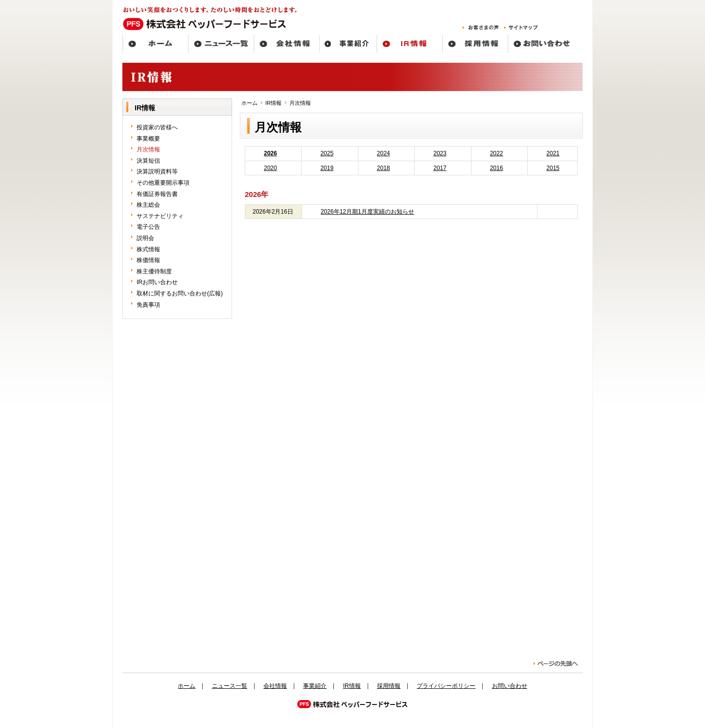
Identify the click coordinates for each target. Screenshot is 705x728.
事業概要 (148, 139)
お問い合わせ (510, 686)
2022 (497, 153)
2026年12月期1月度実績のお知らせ (367, 212)
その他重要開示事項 (163, 183)
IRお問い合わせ (157, 282)
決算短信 (148, 161)
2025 (327, 153)
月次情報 (148, 149)
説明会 (145, 238)
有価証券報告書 (157, 194)
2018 (384, 168)
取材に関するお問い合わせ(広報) (180, 293)
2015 (553, 168)
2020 (270, 168)
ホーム (249, 103)
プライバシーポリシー (446, 686)
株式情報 (148, 249)
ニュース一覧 (230, 686)
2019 (327, 168)
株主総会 (148, 205)
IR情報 (273, 103)
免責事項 (148, 305)
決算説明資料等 (157, 171)
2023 (440, 153)
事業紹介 (315, 686)
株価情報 (148, 260)
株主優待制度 (154, 271)
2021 (553, 153)
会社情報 (275, 686)
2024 (384, 153)
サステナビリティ (160, 216)
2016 (497, 168)
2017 (440, 168)
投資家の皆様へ (157, 127)
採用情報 (389, 686)
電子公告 (148, 227)
